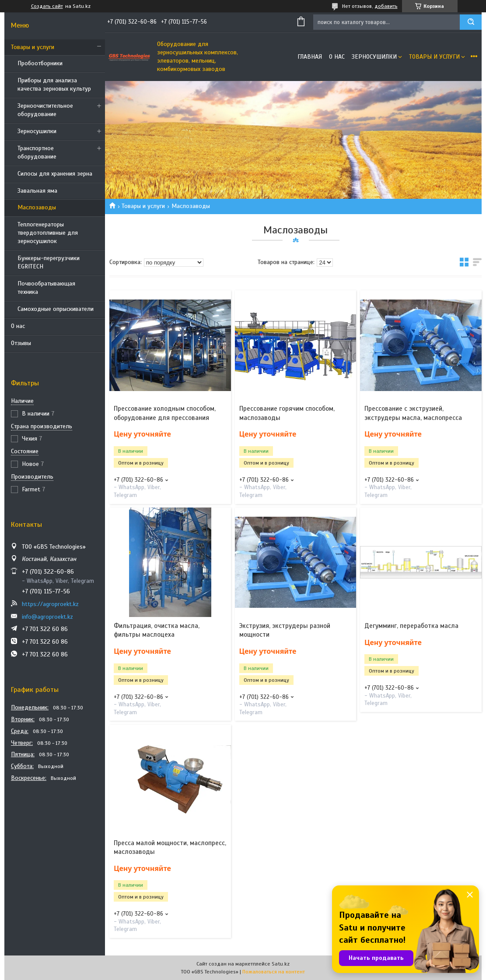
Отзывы (21, 343)
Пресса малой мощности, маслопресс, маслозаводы (170, 847)
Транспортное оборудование (37, 152)
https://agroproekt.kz (50, 604)
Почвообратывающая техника (46, 288)
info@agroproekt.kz (47, 617)
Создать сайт (47, 6)
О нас (18, 326)
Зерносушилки (37, 131)
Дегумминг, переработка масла (411, 626)
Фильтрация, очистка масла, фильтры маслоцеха (157, 630)
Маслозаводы (37, 207)
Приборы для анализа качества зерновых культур (54, 85)
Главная (310, 57)
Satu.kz (281, 964)
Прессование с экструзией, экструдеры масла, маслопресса (413, 413)
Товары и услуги (33, 47)
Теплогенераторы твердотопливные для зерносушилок (48, 233)
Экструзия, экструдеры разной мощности (285, 630)
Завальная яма (37, 191)
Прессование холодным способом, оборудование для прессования (165, 413)
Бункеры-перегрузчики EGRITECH (49, 262)
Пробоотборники (40, 63)
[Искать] (471, 22)
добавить (386, 6)
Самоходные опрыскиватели (56, 309)
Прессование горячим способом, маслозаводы (287, 413)
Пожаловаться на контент (274, 972)
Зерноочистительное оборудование (45, 110)
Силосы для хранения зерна (55, 174)
